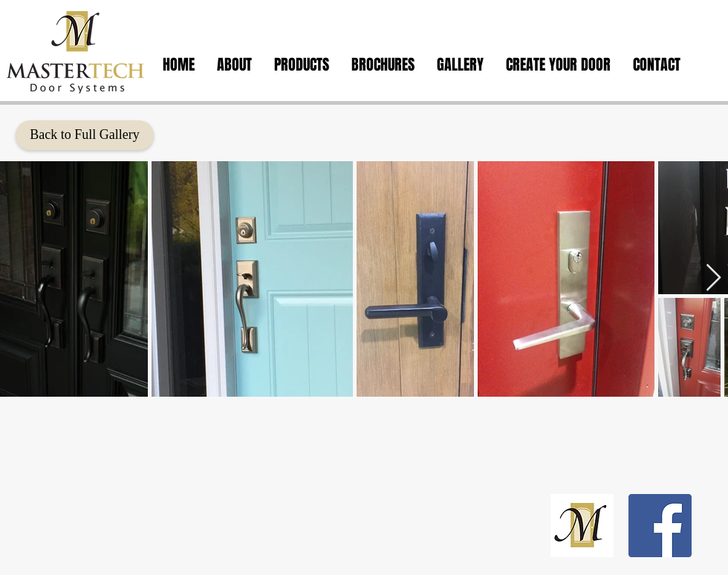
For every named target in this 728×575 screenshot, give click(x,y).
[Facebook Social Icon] (660, 526)
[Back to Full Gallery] (85, 135)
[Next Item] (714, 278)
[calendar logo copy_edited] (582, 526)
